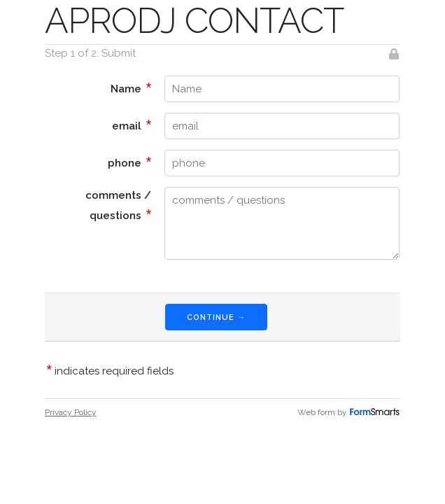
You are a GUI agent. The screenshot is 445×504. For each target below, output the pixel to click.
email (132, 125)
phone (130, 162)
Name (131, 87)
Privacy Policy (71, 412)
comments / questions (118, 205)
